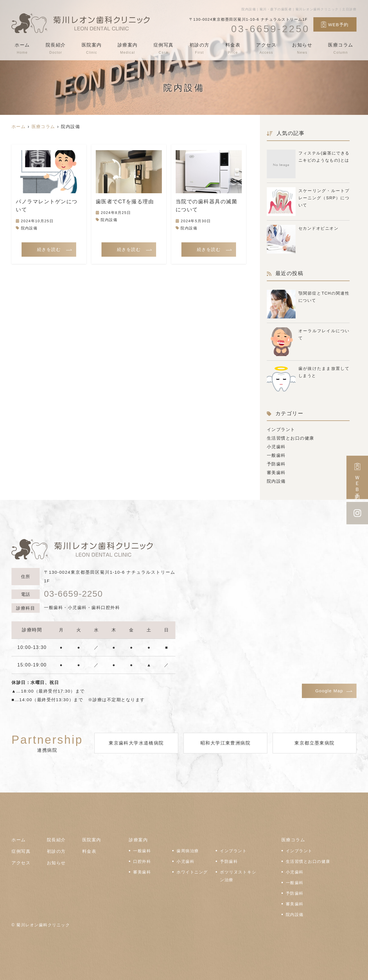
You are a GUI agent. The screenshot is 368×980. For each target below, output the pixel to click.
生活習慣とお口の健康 (291, 438)
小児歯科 (276, 447)
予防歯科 (276, 464)
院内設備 (29, 228)
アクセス (266, 49)
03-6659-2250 (73, 594)
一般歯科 (276, 455)
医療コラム (341, 49)
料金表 (233, 49)
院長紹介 (56, 49)
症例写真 (164, 49)
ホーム (22, 49)
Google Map (329, 691)
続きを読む (49, 249)
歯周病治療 (188, 851)
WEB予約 (335, 24)
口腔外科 (142, 862)
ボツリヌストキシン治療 (238, 876)
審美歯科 (276, 472)
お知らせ (302, 49)
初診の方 (200, 49)
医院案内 (92, 49)
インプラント (281, 429)
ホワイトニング (192, 872)
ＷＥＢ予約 (357, 478)
